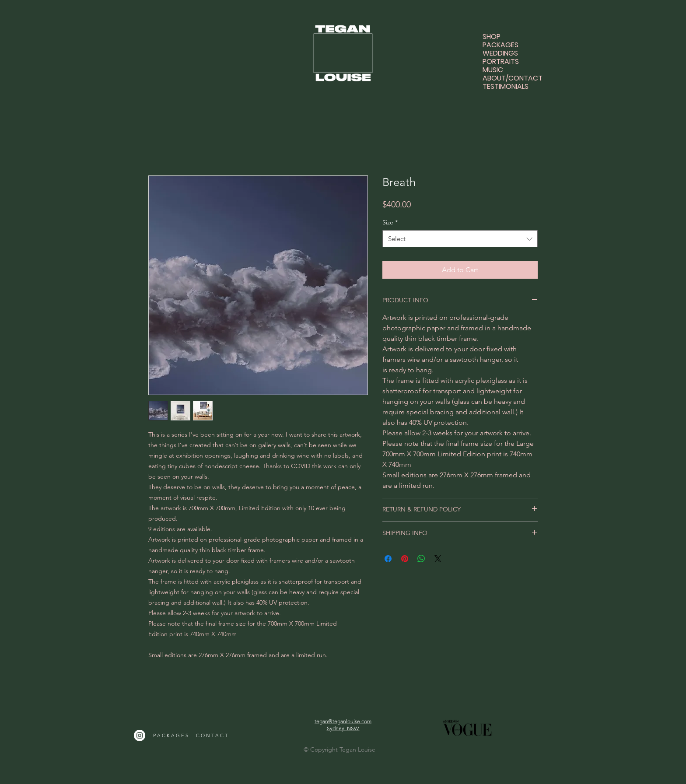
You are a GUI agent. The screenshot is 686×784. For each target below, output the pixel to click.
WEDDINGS (500, 53)
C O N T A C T (212, 735)
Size (390, 222)
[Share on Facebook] (388, 559)
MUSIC (493, 70)
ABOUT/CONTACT (506, 78)
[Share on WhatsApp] (421, 559)
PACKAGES (500, 45)
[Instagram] (140, 735)
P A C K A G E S (171, 735)
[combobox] (460, 239)
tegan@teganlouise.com (343, 721)
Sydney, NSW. (343, 728)
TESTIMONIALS (506, 86)
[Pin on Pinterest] (405, 559)
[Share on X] (438, 559)
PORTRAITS (501, 61)
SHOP (492, 37)
